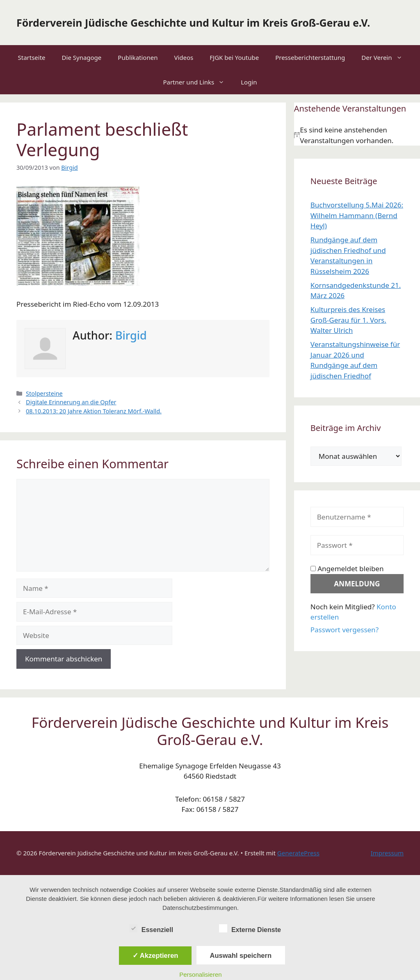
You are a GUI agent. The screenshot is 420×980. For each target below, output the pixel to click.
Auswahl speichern (241, 955)
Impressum (387, 853)
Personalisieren (200, 974)
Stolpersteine (44, 393)
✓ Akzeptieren (155, 955)
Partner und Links (198, 82)
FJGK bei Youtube (234, 57)
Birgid (131, 335)
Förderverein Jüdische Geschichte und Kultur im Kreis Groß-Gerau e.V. (193, 23)
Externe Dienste (250, 928)
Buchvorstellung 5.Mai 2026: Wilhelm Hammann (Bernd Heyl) (357, 215)
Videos (184, 57)
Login (249, 82)
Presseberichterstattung (310, 57)
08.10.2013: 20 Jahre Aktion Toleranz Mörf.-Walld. (94, 411)
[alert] (357, 135)
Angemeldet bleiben (347, 569)
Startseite (31, 57)
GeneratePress (298, 853)
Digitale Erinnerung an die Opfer (71, 402)
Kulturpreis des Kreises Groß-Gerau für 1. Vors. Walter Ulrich (348, 320)
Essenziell (151, 928)
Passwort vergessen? (345, 630)
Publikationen (138, 57)
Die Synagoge (82, 57)
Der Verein (386, 57)
